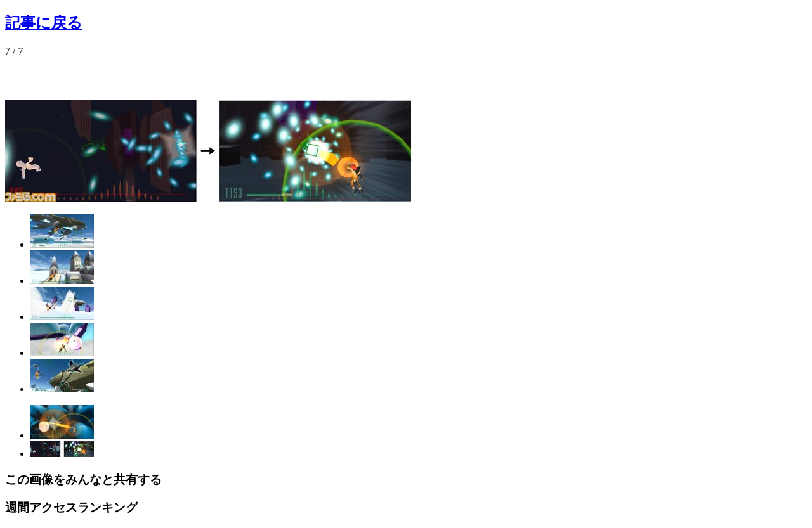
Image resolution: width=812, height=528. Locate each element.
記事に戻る (44, 23)
